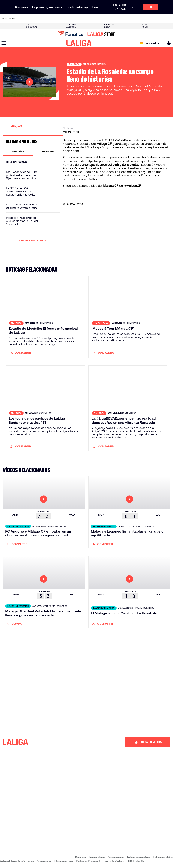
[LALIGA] (79, 43)
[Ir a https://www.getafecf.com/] (67, 19)
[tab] (18, 152)
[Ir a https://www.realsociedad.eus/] (145, 19)
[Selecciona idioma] (151, 43)
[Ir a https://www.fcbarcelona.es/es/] (59, 19)
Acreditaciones (116, 857)
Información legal (64, 861)
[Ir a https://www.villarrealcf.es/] (169, 19)
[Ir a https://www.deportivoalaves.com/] (43, 19)
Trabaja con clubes (163, 857)
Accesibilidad (44, 861)
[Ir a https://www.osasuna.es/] (35, 19)
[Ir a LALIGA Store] (86, 34)
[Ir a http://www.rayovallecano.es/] (90, 19)
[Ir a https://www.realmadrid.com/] (130, 19)
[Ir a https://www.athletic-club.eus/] (20, 19)
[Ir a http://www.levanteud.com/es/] (82, 19)
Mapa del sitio (97, 857)
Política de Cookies (113, 861)
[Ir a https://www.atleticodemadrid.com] (28, 19)
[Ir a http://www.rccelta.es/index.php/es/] (98, 19)
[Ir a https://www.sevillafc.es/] (153, 19)
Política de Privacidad (88, 861)
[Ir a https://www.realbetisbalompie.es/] (122, 19)
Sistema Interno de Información (17, 861)
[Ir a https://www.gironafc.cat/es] (75, 19)
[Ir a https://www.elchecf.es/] (51, 19)
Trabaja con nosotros (138, 857)
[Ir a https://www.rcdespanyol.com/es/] (106, 19)
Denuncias (81, 857)
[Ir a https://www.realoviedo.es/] (137, 19)
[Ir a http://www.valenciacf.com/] (161, 19)
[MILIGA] (168, 43)
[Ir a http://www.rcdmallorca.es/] (114, 19)
